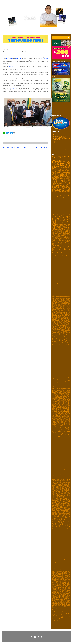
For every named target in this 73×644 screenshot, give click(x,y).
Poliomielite (66, 263)
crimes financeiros (58, 611)
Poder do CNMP (57, 522)
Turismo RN (58, 228)
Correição (58, 358)
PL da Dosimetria (60, 205)
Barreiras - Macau (66, 319)
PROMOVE (67, 503)
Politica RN (56, 165)
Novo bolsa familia (8, 137)
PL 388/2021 (67, 501)
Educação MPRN (67, 383)
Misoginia (69, 468)
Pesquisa (56, 206)
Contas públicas (67, 354)
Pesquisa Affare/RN (62, 515)
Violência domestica (57, 604)
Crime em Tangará (60, 362)
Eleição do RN (65, 386)
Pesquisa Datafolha (63, 225)
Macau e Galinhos (58, 458)
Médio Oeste (66, 474)
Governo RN (56, 176)
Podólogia (62, 522)
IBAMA (61, 201)
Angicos (69, 195)
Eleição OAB (61, 386)
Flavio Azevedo (68, 409)
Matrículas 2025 (59, 462)
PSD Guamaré (64, 504)
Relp (63, 555)
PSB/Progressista (58, 504)
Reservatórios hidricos (56, 556)
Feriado (69, 401)
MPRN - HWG (61, 450)
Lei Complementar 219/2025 (61, 440)
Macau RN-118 (56, 457)
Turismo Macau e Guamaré (56, 591)
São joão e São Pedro (61, 580)
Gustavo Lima (62, 423)
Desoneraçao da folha (55, 374)
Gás (66, 423)
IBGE (53, 172)
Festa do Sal (64, 405)
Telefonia (57, 584)
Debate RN (60, 243)
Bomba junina (66, 322)
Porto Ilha (69, 528)
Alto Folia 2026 (59, 299)
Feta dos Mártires (64, 406)
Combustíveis (61, 240)
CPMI (53, 327)
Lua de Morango (58, 445)
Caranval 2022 (58, 332)
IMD (56, 252)
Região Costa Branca (66, 266)
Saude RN (56, 182)
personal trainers (55, 618)
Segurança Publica (61, 569)
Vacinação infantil (59, 597)
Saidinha (58, 565)
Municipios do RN (55, 473)
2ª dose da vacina (61, 285)
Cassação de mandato (63, 339)
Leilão (60, 254)
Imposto (58, 427)
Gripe (63, 421)
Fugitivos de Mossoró (55, 413)
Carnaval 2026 (54, 333)
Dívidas (60, 379)
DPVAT (65, 367)
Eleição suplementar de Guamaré (64, 179)
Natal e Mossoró (58, 475)
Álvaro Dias (62, 622)
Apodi (67, 177)
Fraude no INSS (63, 248)
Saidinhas (61, 565)
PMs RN (53, 261)
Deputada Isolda (59, 371)
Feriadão (59, 402)
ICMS (66, 166)
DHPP (56, 367)
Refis (63, 552)
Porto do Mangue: (62, 529)
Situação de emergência (64, 182)
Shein (57, 573)
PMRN (64, 501)
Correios (57, 198)
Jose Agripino (58, 434)
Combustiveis (68, 178)
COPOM (69, 324)
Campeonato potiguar (67, 329)
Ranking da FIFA (55, 549)
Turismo (54, 228)
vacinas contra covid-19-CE (62, 621)
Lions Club (62, 444)
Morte (53, 191)
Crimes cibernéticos (63, 363)
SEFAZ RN (68, 563)
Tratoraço (54, 590)
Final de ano (65, 407)
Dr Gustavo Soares (55, 245)
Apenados (69, 301)
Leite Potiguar (63, 254)
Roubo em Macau (55, 561)
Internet (69, 429)
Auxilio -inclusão (55, 310)
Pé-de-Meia (67, 264)
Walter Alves (63, 277)
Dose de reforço (64, 378)
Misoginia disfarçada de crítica (57, 469)
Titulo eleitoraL (55, 274)
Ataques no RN (55, 306)
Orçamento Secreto (67, 494)
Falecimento (68, 396)
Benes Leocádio (55, 320)
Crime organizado (64, 216)
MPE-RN (53, 450)
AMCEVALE (58, 186)
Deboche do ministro (64, 368)
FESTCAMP (54, 395)
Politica (58, 174)
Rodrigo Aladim (65, 268)
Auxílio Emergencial (66, 233)
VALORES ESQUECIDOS (62, 274)
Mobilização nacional (65, 469)
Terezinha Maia (54, 585)
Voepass (56, 605)
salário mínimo (64, 279)
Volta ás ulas (59, 605)
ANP (56, 232)
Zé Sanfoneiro (65, 608)
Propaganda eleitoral (59, 540)
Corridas (59, 359)
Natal (55, 160)
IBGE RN (54, 185)
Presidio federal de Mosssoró (66, 534)
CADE (59, 235)
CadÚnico (63, 237)
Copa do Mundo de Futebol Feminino (64, 356)
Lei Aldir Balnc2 (68, 439)
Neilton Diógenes (63, 476)
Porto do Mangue (65, 206)
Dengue (60, 166)
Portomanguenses (55, 530)
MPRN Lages (54, 452)
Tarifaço (64, 208)
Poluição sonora (55, 526)
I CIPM (57, 425)
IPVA (56, 222)
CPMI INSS (56, 327)
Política (53, 192)
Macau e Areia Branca (63, 457)
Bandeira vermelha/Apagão (57, 317)
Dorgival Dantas (57, 378)
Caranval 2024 (63, 332)
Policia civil (61, 177)
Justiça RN (57, 253)
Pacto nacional (60, 261)
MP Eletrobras (61, 449)
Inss (60, 162)
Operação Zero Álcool (62, 492)
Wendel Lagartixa (66, 185)
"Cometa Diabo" (58, 280)
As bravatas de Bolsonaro (66, 303)
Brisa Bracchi (56, 197)
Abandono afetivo (61, 291)
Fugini (69, 412)
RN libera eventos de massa (63, 546)
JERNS (53, 433)
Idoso (56, 427)
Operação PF (57, 490)
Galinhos (61, 162)
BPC (62, 313)
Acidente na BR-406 (61, 293)
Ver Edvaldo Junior (55, 600)
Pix (68, 166)
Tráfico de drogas (67, 590)
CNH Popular (56, 324)
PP (57, 503)
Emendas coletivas (67, 388)
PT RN (56, 261)
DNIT (58, 367)
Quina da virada (66, 543)
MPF (59, 174)
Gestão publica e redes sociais (62, 418)
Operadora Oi (65, 482)
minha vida (54, 279)
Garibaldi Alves (57, 249)
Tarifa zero (66, 582)
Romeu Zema (64, 560)
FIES (53, 180)
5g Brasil (65, 195)
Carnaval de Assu (56, 334)
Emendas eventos (55, 389)
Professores (68, 536)
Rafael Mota (58, 265)
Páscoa (65, 542)
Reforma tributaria (60, 553)
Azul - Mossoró (68, 312)
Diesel (69, 244)
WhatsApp (69, 606)
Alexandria (57, 298)
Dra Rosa (54, 379)
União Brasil (65, 194)
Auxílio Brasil (18, 59)
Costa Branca (55, 188)
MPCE (69, 449)
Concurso (54, 198)
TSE (53, 165)
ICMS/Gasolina (66, 425)
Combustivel (65, 187)
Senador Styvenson (57, 272)
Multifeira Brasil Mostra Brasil (57, 258)
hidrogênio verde (62, 614)
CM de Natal (63, 212)
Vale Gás (60, 598)
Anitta (53, 301)
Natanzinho (68, 475)
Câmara (18, 60)
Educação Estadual (67, 382)
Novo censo (68, 478)
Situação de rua (60, 576)
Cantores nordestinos (61, 331)
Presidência (54, 535)
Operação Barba (55, 485)
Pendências (64, 157)
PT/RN (68, 505)
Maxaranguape (68, 462)
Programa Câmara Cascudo (65, 537)
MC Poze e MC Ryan (65, 447)
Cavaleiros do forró (57, 340)
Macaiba (69, 203)
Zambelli (59, 607)
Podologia (60, 206)
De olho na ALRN (58, 368)
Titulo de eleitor (60, 194)
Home (5, 30)
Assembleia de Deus (61, 305)
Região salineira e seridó (66, 554)
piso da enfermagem (58, 195)
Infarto (66, 428)
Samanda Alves (57, 270)
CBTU (61, 323)
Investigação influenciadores (59, 431)
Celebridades (57, 341)
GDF (53, 415)
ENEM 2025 (60, 245)
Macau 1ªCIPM (64, 455)
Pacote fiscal (58, 506)
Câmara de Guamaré (58, 217)
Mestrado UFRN (63, 464)
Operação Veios (67, 491)
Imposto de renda (67, 180)
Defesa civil (56, 370)
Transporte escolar (67, 588)
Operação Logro (55, 489)
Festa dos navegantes (57, 406)
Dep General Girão (67, 370)
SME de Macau (66, 564)
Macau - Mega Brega (56, 454)
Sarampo (64, 228)
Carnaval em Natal (60, 335)
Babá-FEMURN (63, 314)
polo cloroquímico (59, 279)
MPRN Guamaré (67, 451)
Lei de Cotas (58, 441)
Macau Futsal (58, 456)
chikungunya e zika (61, 278)
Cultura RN (59, 242)
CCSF (63, 323)
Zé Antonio (60, 608)
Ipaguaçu (65, 431)
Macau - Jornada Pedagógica (65, 453)
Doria (61, 378)
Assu (53, 173)
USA (65, 593)
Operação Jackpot (61, 488)
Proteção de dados (55, 541)
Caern (57, 162)
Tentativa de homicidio (66, 584)
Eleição (69, 188)
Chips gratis (57, 343)
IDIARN (53, 190)
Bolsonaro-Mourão (61, 322)
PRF (64, 205)
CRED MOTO (60, 327)
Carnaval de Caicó (62, 238)
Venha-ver (60, 276)
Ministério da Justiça (56, 468)
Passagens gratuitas (61, 510)
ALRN (63, 159)
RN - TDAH (63, 544)
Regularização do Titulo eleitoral (57, 267)
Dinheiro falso (68, 375)
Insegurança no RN (62, 176)
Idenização (65, 426)
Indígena (64, 428)
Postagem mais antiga (41, 147)
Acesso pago (59, 292)
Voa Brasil (55, 209)
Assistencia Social (67, 305)
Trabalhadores (54, 588)
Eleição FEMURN (67, 385)
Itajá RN (63, 252)
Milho (62, 465)
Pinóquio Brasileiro (58, 519)
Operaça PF (68, 259)
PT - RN (62, 505)
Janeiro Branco (68, 433)
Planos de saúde (63, 521)
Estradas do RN (56, 393)
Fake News (57, 396)
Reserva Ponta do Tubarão (57, 268)
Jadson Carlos (62, 433)
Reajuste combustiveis (59, 550)
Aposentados (58, 302)
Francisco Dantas (63, 411)
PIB (65, 499)
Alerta (69, 297)
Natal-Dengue (64, 475)
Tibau (65, 273)
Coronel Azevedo (67, 357)
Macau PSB (62, 456)
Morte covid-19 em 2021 (63, 470)
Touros (66, 208)
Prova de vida (55, 207)
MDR (62, 203)
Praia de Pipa (54, 531)
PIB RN (67, 499)
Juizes (56, 435)
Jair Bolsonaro (44, 59)
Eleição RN (68, 171)
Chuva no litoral (65, 343)
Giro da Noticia (57, 419)
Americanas (62, 232)
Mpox (64, 204)
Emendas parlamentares (62, 219)
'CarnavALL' (68, 280)
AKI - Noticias (60, 289)
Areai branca (66, 232)
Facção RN (54, 396)
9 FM (57, 288)
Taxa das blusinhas (61, 273)
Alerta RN (54, 298)
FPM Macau (58, 171)
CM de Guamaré (56, 164)
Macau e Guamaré (59, 185)
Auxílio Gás (65, 311)
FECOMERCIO (68, 394)
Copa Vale (57, 356)
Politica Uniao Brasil (63, 524)
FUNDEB (56, 180)
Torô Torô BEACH (67, 586)
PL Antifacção (66, 223)
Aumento (54, 196)
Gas (64, 415)
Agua (53, 297)
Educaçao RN (58, 170)
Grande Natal (57, 221)
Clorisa (56, 348)
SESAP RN (59, 172)
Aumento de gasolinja (67, 308)
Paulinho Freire (57, 224)
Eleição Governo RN (55, 386)
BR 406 (69, 313)
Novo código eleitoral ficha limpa (63, 479)
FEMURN (54, 171)
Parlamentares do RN (59, 509)
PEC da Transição (66, 497)
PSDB (62, 174)
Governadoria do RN (56, 250)
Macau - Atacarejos (57, 453)
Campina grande (55, 330)
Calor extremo (57, 329)
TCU (59, 581)
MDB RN (57, 255)
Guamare (56, 251)
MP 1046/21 (67, 448)
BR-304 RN (54, 234)
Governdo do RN (62, 250)
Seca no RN (65, 270)
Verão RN (56, 602)
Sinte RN (59, 575)
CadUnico (57, 328)
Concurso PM (54, 351)
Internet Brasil (59, 222)
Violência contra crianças (61, 603)
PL (56, 501)
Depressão (54, 371)
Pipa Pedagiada (65, 519)
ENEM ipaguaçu (68, 380)
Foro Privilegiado (67, 409)
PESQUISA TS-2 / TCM (66, 498)
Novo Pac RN (59, 478)
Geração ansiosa (61, 417)
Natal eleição (63, 258)
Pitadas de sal (67, 262)
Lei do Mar (61, 441)
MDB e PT (59, 203)
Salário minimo (59, 566)
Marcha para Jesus (62, 461)
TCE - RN (54, 581)
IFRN (61, 164)
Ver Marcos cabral (61, 600)
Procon (56, 536)
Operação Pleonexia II (63, 490)
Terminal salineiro (60, 585)
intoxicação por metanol (58, 615)
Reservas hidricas (67, 555)
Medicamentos (58, 223)
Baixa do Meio (68, 314)
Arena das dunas (56, 303)
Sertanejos (54, 573)
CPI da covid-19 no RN (63, 326)
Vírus (53, 606)
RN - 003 (59, 544)
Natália (53, 476)
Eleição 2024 (54, 189)
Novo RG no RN (64, 478)
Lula (62, 168)
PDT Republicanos (63, 496)
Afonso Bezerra (60, 160)
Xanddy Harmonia (55, 607)
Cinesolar (62, 347)
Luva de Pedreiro (65, 446)
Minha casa (65, 257)
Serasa (62, 272)
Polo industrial (68, 525)
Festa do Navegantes (58, 405)
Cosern (69, 187)
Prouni (69, 206)
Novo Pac (54, 259)
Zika (66, 277)
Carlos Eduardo (64, 175)
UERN (55, 175)
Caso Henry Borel (63, 338)
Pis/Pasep (58, 177)
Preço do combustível (60, 535)
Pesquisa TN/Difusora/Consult (61, 517)
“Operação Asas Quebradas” (62, 624)
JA (66, 432)
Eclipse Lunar (54, 381)
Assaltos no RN (58, 304)
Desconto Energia (55, 372)
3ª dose (65, 285)
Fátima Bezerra (67, 173)
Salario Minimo (67, 192)
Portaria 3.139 (65, 528)
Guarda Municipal (61, 251)
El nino (56, 385)
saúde (60, 165)
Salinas (53, 270)
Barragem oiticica (57, 319)
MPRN (60, 158)
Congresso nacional (55, 353)
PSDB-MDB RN (58, 505)
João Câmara (68, 222)
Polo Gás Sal (63, 525)
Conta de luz (64, 215)
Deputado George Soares (66, 371)
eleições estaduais (67, 278)
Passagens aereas (67, 509)
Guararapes (58, 423)
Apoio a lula (54, 302)
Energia (62, 173)
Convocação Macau (62, 355)
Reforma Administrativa (56, 266)
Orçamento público (55, 495)
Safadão (69, 269)
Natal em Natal (67, 204)
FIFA (57, 395)
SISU (58, 208)
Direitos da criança (67, 376)
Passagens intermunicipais (56, 511)
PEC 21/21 (61, 497)
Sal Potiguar (65, 565)
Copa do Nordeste (55, 357)
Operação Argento (67, 484)
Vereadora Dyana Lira (56, 601)
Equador (58, 392)
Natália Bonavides (57, 476)
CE (60, 197)
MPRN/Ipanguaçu (66, 452)
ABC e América (56, 289)
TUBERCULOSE (58, 582)
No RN (57, 477)
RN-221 (53, 547)
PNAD (67, 501)
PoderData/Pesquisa (55, 263)
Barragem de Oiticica (60, 317)
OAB (61, 223)
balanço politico (59, 609)
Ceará (64, 178)
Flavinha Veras (62, 409)
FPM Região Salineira (63, 395)
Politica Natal (57, 524)
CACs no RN (57, 323)
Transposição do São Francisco (57, 589)
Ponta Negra (54, 527)
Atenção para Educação (61, 306)
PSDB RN (65, 174)
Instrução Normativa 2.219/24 (63, 429)
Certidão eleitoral (59, 342)
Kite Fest (57, 436)
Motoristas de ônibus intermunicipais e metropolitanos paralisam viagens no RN (61, 142)
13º (63, 195)
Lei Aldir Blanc (54, 440)
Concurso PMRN (64, 351)
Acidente (58, 232)
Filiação (57, 407)
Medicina (61, 463)
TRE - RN (62, 581)
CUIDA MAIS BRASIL (66, 327)
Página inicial (26, 147)
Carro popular (65, 336)
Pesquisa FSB (57, 516)
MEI (58, 448)
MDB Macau (55, 448)
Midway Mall (59, 465)
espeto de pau (58, 613)
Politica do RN (57, 162)
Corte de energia (64, 241)
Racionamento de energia (56, 548)
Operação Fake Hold (59, 487)
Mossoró (68, 160)
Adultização (63, 295)
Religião (63, 267)
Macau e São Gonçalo (66, 256)
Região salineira (63, 169)
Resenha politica (68, 267)
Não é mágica (67, 481)
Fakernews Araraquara (63, 396)
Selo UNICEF (68, 570)
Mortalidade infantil (55, 470)
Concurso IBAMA (55, 350)
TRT (55, 582)
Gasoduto (54, 416)
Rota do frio (68, 560)
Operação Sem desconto (56, 260)
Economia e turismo (60, 381)
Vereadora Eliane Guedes (63, 601)
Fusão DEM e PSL (62, 413)
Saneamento (61, 270)
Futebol (53, 249)
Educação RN (67, 165)
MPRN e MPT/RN (60, 452)
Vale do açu (64, 598)
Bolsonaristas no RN (67, 320)
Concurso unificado (67, 240)
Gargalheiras (60, 415)
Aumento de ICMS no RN (62, 307)
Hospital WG (68, 424)
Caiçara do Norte (64, 213)
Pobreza (53, 522)
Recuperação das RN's (56, 551)
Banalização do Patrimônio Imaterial (58, 315)
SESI (56, 564)
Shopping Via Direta (61, 573)
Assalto (53, 304)
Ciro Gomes (56, 240)
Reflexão (66, 552)
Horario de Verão (63, 424)
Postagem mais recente (11, 147)
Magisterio (54, 257)
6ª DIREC (65, 286)
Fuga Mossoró (68, 248)
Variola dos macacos (64, 228)
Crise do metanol (55, 242)
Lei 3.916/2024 (63, 439)
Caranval (54, 332)
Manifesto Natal (60, 460)
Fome (58, 409)
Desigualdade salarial (67, 373)
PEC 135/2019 (57, 497)
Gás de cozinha (61, 180)
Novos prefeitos (55, 481)
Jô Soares (67, 435)
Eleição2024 (63, 387)
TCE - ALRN (68, 580)
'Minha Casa (54, 281)
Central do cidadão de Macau (59, 239)
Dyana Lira (57, 199)
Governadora (54, 420)
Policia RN (60, 523)
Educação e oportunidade (56, 384)
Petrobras (63, 170)
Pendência (59, 513)
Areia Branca (65, 158)
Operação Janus (67, 488)
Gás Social (68, 423)
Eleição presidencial (58, 387)
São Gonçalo (56, 578)
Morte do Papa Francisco (60, 471)
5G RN (68, 231)
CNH (59, 187)
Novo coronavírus (55, 479)
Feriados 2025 (55, 402)
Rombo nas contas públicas (57, 560)
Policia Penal (56, 523)
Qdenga (58, 543)
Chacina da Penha (64, 342)
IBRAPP (53, 252)
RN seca (69, 546)
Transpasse (60, 588)
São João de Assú (66, 579)
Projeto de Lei (59, 539)
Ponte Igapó (63, 527)
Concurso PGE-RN (67, 350)
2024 (62, 282)
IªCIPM (64, 432)
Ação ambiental (58, 313)
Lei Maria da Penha (65, 202)
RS (64, 226)
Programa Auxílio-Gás (56, 537)
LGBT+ (60, 436)
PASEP (67, 495)
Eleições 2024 (56, 246)
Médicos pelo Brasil (61, 474)
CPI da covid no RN (58, 236)
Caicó (55, 173)
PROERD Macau (62, 503)
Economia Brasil (55, 219)
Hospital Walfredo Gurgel (66, 221)
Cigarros (56, 347)
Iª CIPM (66, 252)
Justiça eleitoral (61, 253)
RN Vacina (57, 546)
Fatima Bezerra (59, 200)
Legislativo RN (68, 437)
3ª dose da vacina (64, 231)
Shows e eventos (61, 574)
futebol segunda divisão (66, 613)
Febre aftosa (64, 200)
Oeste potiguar (60, 482)
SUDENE (54, 228)
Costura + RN (57, 360)
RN (60, 159)
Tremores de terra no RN (60, 590)
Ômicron (58, 175)
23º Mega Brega (58, 284)
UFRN (69, 172)
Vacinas (60, 596)
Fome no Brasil (58, 220)
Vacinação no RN (64, 597)
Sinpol (56, 575)
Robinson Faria (68, 559)
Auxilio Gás (59, 211)
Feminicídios (66, 247)
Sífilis (65, 580)
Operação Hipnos (55, 488)
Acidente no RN (55, 294)
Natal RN (56, 191)
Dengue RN (64, 243)
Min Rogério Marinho (59, 257)
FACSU (61, 394)
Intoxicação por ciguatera (56, 430)
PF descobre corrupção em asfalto (58, 499)
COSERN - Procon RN (56, 325)
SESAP (61, 269)
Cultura (67, 365)
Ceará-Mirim (54, 184)
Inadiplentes (54, 428)
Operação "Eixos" (61, 484)
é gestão (61, 623)
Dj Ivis (65, 377)
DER (67, 242)
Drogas (57, 379)
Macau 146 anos (59, 455)
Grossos (53, 251)
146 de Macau (59, 282)
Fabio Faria (68, 395)
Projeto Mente (54, 539)
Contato (22, 30)
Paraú (69, 508)
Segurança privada (67, 569)
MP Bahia (57, 449)
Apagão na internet (64, 301)
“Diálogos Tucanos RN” (66, 623)
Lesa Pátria (54, 444)
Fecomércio (59, 399)
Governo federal (57, 201)
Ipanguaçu (54, 181)
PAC (61, 260)
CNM (60, 175)
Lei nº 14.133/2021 (66, 441)
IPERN (62, 426)
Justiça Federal (62, 435)
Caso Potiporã (57, 339)
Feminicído (63, 401)
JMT (56, 433)
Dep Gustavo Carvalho (58, 244)
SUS (65, 177)
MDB (54, 223)
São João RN (56, 579)
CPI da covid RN (57, 326)
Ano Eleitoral (56, 301)
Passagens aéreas (55, 510)
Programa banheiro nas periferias (65, 538)
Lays (65, 437)
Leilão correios (62, 443)
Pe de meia (64, 261)
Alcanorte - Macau (59, 297)
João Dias (54, 435)
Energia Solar (60, 246)
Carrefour (62, 336)
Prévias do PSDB (61, 542)
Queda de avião (61, 543)
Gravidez (64, 420)
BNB (69, 233)
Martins (66, 461)
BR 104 (64, 313)
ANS (69, 290)
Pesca (58, 515)
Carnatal (69, 213)
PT (56, 172)
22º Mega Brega (58, 283)
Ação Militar (54, 313)
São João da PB (61, 579)
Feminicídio (62, 247)
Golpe (66, 419)
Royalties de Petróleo (58, 562)
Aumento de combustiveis (58, 233)
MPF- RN (57, 450)
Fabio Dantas (58, 247)
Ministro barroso (67, 467)
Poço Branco (56, 264)
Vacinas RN (59, 275)
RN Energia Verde (55, 544)
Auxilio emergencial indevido (63, 310)
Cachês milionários (58, 237)
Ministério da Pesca (63, 468)
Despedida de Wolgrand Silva (63, 374)
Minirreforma (56, 467)
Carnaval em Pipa (67, 335)
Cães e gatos (58, 366)
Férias (63, 414)
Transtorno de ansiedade (66, 589)
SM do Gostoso (61, 564)
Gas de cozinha (67, 415)
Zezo (69, 607)
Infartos (69, 428)
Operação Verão (55, 492)
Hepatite (59, 424)
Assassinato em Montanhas (66, 304)
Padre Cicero (63, 506)
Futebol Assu (54, 414)
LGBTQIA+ (63, 436)
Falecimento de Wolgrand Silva (57, 397)
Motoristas (65, 472)
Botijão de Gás (58, 212)
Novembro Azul (68, 258)
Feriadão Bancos (64, 402)
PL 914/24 (57, 501)
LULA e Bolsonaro (67, 436)
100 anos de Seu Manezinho (62, 281)
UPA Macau (63, 593)
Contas (63, 354)
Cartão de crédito (65, 337)
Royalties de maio (64, 562)
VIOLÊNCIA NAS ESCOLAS (59, 595)
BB (67, 211)
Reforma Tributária (59, 192)
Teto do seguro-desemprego (59, 586)
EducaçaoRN (61, 382)
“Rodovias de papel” (67, 625)
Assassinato (66, 186)
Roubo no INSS (61, 561)
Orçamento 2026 (61, 494)
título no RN (56, 621)
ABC (67, 288)
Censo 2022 (61, 341)
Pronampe (54, 540)
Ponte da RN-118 (67, 527)
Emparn (58, 184)
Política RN (57, 226)
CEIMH (65, 323)
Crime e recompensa (58, 361)
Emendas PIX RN (61, 388)
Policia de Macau (65, 523)
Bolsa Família (9, 59)
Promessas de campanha (66, 539)
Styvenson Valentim (59, 577)
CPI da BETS (63, 325)
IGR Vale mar (57, 426)
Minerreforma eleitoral (57, 466)
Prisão (61, 174)
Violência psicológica (64, 604)
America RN (58, 300)
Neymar (69, 476)
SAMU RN (65, 563)
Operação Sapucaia (61, 491)
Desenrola (63, 244)
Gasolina (63, 184)
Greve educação (68, 250)
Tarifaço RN (57, 583)
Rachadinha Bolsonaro (66, 547)
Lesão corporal (58, 444)
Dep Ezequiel (55, 179)
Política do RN (68, 181)
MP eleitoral (66, 255)
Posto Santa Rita (67, 530)
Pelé (53, 262)
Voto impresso (68, 605)
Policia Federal (66, 522)
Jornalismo (54, 434)
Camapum (61, 329)
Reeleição (69, 265)
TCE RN (57, 581)
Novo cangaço (55, 205)
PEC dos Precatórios (59, 498)
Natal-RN (68, 164)
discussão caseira (58, 612)
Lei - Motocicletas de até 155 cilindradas (63, 438)
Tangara (63, 582)
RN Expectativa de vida (65, 545)
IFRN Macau (55, 168)
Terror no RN (65, 585)
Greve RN (59, 168)
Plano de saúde (62, 520)
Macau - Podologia (67, 454)
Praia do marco (60, 531)
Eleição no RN (67, 199)
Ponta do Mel (58, 527)
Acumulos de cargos (67, 294)
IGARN (64, 201)
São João (61, 208)
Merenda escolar (60, 204)
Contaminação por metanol (57, 354)
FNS (58, 395)
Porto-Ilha (69, 529)
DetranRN (59, 173)
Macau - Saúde (54, 455)
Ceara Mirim (62, 340)
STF (65, 162)
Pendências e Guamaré (66, 513)
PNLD (55, 503)
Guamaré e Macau (60, 422)
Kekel (69, 435)
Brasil (63, 166)
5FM (62, 286)
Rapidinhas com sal (65, 549)
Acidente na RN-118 (67, 293)
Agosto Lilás (60, 296)
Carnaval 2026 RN (60, 333)
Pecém (69, 512)
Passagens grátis (67, 510)
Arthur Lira (23, 60)
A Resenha (64, 288)
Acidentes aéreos (60, 294)
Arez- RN (60, 303)
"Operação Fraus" (63, 280)
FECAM (64, 394)
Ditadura (53, 377)
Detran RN (54, 170)
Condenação (68, 352)
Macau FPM (54, 456)
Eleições (66, 387)
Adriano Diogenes (58, 295)
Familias (61, 398)
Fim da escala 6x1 (57, 248)
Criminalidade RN (57, 364)
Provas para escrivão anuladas (65, 541)
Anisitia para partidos (64, 300)
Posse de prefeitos (61, 530)
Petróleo (62, 262)
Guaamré (66, 421)
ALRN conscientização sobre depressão (62, 290)
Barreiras (62, 319)
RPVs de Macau (58, 547)
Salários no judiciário (59, 567)
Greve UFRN (62, 189)
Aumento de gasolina (60, 308)
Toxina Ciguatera (67, 587)
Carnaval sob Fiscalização (56, 336)
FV (56, 247)
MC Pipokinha (59, 447)
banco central (64, 609)
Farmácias (55, 399)
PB (63, 223)
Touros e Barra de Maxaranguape (58, 587)
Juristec (59, 435)
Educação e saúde (64, 384)
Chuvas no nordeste (55, 345)
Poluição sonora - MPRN (62, 526)
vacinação (60, 229)
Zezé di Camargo (55, 608)
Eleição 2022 (59, 167)
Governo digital (59, 420)
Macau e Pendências (65, 458)
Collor (59, 348)
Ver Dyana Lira (64, 276)
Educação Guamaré (55, 383)
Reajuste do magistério (66, 550)
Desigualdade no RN (60, 373)
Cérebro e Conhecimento (64, 366)
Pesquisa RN (61, 191)
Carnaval (61, 178)
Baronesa (64, 317)
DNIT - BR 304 (61, 367)
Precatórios (61, 226)
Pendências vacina (55, 514)
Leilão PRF (58, 443)
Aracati (66, 302)
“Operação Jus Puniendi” (60, 625)
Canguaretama (64, 197)
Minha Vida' (63, 466)
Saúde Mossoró (63, 568)
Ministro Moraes (61, 467)
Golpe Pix (69, 419)
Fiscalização (54, 409)
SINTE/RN (64, 269)
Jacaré (58, 433)
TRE (64, 172)
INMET (67, 201)
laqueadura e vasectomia (60, 616)
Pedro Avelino (62, 224)
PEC (67, 496)
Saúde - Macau (58, 568)
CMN (53, 324)
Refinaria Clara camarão (57, 227)
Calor (53, 238)
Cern (65, 239)
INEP (60, 426)
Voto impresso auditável (57, 277)
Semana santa (59, 271)
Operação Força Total (67, 487)
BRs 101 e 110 (57, 314)
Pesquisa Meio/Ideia (63, 516)
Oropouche (57, 494)
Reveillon (66, 558)
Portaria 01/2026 (60, 528)
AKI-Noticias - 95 (65, 289)
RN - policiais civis (67, 544)
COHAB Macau (65, 324)
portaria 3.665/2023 (61, 618)
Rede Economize (64, 265)
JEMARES (68, 432)
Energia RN (54, 391)
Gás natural (54, 424)
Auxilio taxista (58, 311)
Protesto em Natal (67, 540)
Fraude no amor (65, 412)
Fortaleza (54, 411)
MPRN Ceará (56, 451)
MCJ (60, 190)
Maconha (58, 459)
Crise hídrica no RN (64, 364)
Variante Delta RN (59, 599)
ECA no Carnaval (64, 379)
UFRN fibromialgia (57, 593)
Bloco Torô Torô (60, 234)
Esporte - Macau (65, 246)
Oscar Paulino (64, 495)
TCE (62, 172)
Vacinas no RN (64, 596)
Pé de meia (60, 207)
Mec (55, 172)
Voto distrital (63, 605)
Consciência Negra (62, 353)
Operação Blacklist (61, 485)
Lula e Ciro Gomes (64, 445)
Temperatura (60, 584)
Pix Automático (57, 520)
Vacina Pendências (67, 595)
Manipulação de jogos (66, 460)
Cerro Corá (54, 342)
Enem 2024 (54, 200)
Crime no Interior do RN (56, 363)
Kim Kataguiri (12, 88)
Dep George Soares (59, 218)
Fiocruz (69, 407)
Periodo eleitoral (55, 515)
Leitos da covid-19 (67, 443)
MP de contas (65, 449)
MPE (69, 255)
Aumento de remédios (56, 309)
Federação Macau (59, 400)
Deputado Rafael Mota (66, 198)
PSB (66, 205)
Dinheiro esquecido (62, 375)
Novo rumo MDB (68, 480)
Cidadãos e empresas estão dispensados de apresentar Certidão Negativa (61, 346)
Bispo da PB (57, 320)
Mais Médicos (63, 459)
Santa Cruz (64, 567)
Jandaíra (64, 222)
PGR (69, 260)
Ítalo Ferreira (66, 622)
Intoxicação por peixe (63, 430)
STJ (67, 269)
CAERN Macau (67, 170)
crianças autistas (59, 610)
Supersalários (64, 577)
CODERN (60, 324)
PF (61, 171)
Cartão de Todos (59, 337)
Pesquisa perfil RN (58, 518)
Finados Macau (61, 407)
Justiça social (66, 253)
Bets (57, 234)
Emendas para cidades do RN (64, 389)
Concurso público (63, 352)
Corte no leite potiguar (64, 359)
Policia (63, 181)
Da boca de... (56, 134)
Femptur (66, 401)
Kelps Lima (57, 190)
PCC (69, 495)
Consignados (68, 353)
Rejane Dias (12, 66)
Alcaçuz (65, 209)
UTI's (67, 593)
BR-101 (53, 314)
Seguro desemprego (55, 570)
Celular (66, 238)
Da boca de (65, 217)
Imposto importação (63, 427)
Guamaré (59, 157)
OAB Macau (64, 259)
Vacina (56, 275)
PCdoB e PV (54, 496)
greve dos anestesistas (56, 614)
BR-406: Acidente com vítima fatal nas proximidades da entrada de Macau (60, 145)
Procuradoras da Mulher (62, 536)
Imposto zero (68, 427)
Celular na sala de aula (57, 214)
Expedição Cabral (67, 393)
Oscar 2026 (60, 495)
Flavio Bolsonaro (55, 409)
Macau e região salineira (66, 190)
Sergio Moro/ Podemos (62, 572)
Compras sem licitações (56, 349)
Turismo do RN (63, 591)
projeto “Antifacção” (59, 619)
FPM (65, 160)
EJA (64, 380)
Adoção (53, 295)
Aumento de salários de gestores (65, 309)
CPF (60, 325)
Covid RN (60, 198)
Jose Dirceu (62, 434)
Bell (70, 319)
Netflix (67, 476)
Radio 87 (62, 548)
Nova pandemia (55, 478)
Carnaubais (68, 162)
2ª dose (56, 285)
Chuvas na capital (59, 344)
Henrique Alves (67, 184)
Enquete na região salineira (61, 391)
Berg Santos (65, 320)
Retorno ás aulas (61, 558)
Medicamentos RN (55, 463)
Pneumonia (68, 521)
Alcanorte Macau (65, 297)
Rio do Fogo (63, 559)
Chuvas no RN (55, 166)
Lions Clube (66, 444)
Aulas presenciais (55, 307)
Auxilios (62, 311)
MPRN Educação (62, 451)
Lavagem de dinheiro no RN (59, 437)
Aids (55, 297)
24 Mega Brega (58, 231)
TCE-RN (56, 273)
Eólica (59, 394)
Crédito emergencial (62, 365)
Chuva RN (61, 343)
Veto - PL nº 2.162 (61, 602)
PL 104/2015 (62, 501)
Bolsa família (56, 187)
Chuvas (69, 197)
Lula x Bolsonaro (58, 446)
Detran (53, 199)
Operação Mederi (61, 489)
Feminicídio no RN (59, 401)
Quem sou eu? (13, 30)
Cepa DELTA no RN (67, 341)
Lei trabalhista (60, 442)
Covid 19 (59, 188)
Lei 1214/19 (58, 439)
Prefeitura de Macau (61, 533)
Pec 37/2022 (58, 512)
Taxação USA (64, 583)
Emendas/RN (54, 390)
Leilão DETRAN (65, 442)
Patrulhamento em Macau (64, 511)
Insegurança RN (59, 252)
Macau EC (54, 256)
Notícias (61, 181)
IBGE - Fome (61, 425)
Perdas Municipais (67, 514)
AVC (57, 291)
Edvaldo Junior (62, 199)
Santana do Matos (59, 228)
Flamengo (58, 409)
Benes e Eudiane (60, 320)
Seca (66, 568)
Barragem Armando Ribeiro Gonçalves (62, 196)
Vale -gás (57, 598)
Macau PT (66, 456)
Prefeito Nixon (65, 532)
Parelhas (53, 509)
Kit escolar (54, 436)
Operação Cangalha (67, 485)
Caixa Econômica (67, 237)
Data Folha (56, 243)
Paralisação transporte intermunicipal (62, 508)
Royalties (56, 269)
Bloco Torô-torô (66, 234)
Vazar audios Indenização (66, 599)
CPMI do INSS (64, 236)
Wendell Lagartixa (63, 606)
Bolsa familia (61, 320)
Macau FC (69, 455)
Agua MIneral (61, 209)
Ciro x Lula (65, 347)
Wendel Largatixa (57, 606)
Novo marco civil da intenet (61, 480)
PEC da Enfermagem (65, 260)
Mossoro (69, 257)
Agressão (63, 296)
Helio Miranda (68, 189)
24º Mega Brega (64, 284)
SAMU (59, 269)
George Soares (62, 249)
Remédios (64, 227)
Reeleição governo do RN (58, 552)
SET (58, 564)
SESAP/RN (68, 227)
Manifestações (54, 460)
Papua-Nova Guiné (63, 507)
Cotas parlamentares (63, 360)
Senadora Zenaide (55, 572)
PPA (58, 503)
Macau (54, 156)
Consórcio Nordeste (58, 215)
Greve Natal (60, 421)
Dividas (56, 377)
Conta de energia (58, 241)
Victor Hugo (55, 603)
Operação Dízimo (64, 486)
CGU (68, 323)
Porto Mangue (55, 529)
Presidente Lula (58, 534)
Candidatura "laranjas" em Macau (63, 330)
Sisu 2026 (62, 575)
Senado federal (55, 571)
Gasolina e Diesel (63, 416)
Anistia (69, 300)
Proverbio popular (55, 542)
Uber (69, 593)
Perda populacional (61, 514)
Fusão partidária (68, 413)
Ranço (60, 549)
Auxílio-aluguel (59, 312)
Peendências (54, 513)
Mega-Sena (66, 463)
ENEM (63, 165)
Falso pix (64, 397)
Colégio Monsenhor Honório (65, 348)
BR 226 (66, 313)
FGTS (60, 184)
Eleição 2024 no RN (61, 385)
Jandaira (58, 181)
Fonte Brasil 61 (62, 409)
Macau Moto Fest (59, 256)
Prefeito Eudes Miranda (59, 532)
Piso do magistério (67, 191)
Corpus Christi (54, 358)
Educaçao (58, 169)
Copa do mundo (61, 357)
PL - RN (59, 501)
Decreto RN (61, 369)
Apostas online (63, 302)
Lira (55, 445)
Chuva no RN (64, 214)
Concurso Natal (61, 350)
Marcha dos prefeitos (55, 461)
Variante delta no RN (64, 275)
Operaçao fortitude (63, 483)
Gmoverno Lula (62, 419)
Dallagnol (54, 368)
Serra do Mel (62, 193)
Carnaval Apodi (65, 333)
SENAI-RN (54, 564)
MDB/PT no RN (61, 255)
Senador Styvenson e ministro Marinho (64, 571)
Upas (61, 593)
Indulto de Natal (59, 428)
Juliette (57, 202)
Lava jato (54, 437)
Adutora (66, 295)
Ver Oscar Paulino (67, 600)
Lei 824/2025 (54, 438)
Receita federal (67, 226)
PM (60, 501)
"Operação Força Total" (65, 230)
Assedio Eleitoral (55, 305)
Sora (65, 576)
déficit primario (64, 612)
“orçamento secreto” (55, 626)
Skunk (63, 576)
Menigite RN (58, 464)
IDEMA (53, 222)
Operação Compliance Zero (57, 486)
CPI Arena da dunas (63, 235)
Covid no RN (68, 241)
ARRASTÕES (54, 291)
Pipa (62, 519)
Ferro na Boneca (58, 403)
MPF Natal (65, 203)
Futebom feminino (59, 414)
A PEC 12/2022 (60, 288)
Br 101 (56, 235)
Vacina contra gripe (55, 596)
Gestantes (66, 417)
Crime (69, 167)
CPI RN (62, 187)
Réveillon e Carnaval (59, 563)
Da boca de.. (68, 367)
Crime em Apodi (64, 361)
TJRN (56, 194)
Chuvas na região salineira (66, 344)
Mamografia (68, 459)
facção (61, 613)
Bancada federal (67, 315)
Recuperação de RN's (64, 551)
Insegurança (57, 429)
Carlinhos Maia (68, 332)
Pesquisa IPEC (57, 262)
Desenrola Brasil (64, 188)
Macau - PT (62, 454)
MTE (53, 453)
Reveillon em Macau (58, 559)
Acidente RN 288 (64, 292)
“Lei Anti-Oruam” (55, 624)
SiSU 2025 (66, 574)
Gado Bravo (56, 415)
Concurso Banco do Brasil (65, 349)
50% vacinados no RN (58, 286)
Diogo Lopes (54, 376)
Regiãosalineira (54, 555)
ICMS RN (56, 174)
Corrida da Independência (64, 358)
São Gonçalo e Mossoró (62, 578)
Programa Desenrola (55, 538)
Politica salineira (57, 525)
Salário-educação (65, 566)
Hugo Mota (54, 425)
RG (70, 543)
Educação (54, 162)
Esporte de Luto (64, 392)
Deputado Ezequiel (67, 218)
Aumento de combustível (63, 210)
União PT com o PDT (56, 593)
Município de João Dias (62, 473)
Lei (53, 223)
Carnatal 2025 (56, 238)
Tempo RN (68, 228)
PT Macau (67, 176)
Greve (53, 174)
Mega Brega (54, 204)
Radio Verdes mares (67, 548)
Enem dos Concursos (66, 390)
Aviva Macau (63, 312)
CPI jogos (69, 326)
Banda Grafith (57, 178)
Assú (62, 162)
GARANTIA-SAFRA (67, 414)
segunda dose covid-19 (57, 620)
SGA (53, 182)
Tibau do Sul (68, 273)
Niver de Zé (54, 477)
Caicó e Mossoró (61, 328)
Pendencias (65, 168)
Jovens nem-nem (67, 434)
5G (58, 209)
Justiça (59, 202)
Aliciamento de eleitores (63, 298)
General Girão (56, 417)
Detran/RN (66, 244)
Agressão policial (67, 296)
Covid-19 (65, 162)
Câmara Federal (64, 242)
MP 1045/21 (63, 448)
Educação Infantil (61, 383)
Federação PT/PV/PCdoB (66, 400)
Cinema (59, 347)
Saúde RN (64, 174)
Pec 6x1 (62, 512)
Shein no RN (65, 272)
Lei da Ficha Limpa (55, 254)
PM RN (62, 501)
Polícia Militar (68, 526)
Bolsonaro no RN (55, 322)
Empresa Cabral (59, 390)
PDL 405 (58, 496)
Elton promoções (56, 388)
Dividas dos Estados (61, 377)
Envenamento (54, 392)
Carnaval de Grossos (63, 334)
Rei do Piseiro (60, 555)
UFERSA (66, 172)
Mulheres (69, 472)
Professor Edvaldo (62, 264)
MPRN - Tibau (65, 450)
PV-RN (55, 506)
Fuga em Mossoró (64, 220)
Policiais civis (61, 263)
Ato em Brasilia (68, 306)
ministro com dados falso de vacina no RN (63, 617)
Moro (69, 469)
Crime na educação (67, 362)
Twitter (67, 591)
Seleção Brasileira (62, 570)
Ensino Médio (68, 391)
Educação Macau (65, 245)
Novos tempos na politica (61, 481)
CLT (69, 323)
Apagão (60, 301)
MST (69, 452)
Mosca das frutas (60, 472)
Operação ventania (59, 493)
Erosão (60, 392)
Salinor (56, 566)
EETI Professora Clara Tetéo (59, 380)
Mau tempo (63, 462)
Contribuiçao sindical (55, 355)
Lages (69, 253)
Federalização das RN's (66, 399)
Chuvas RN (68, 169)
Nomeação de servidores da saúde (64, 477)
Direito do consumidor (60, 376)
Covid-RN (59, 216)
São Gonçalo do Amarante (65, 183)
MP (60, 448)
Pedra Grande (68, 261)
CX (61, 197)
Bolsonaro (64, 164)
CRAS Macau (58, 213)
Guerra (65, 251)
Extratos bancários (55, 394)
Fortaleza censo (58, 411)
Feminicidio (54, 401)
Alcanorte (62, 186)
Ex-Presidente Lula (62, 393)
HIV (61, 221)
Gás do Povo (68, 251)
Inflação (53, 429)
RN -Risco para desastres (56, 545)
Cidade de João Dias (63, 345)
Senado (63, 271)
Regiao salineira (57, 554)
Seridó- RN (68, 572)
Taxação (60, 583)
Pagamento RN (68, 506)
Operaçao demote (57, 483)
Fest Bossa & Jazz (64, 403)
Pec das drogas (65, 512)
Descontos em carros (61, 372)
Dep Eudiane (61, 370)
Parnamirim (64, 171)
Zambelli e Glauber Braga (64, 607)
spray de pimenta (64, 620)
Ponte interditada (55, 528)
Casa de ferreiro (57, 338)
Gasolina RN (58, 416)
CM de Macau (65, 167)
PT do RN (65, 505)
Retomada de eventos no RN (62, 557)
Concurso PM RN (59, 351)
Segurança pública (55, 193)
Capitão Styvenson (67, 331)
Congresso (54, 241)
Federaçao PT (54, 400)
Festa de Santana (58, 404)
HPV (57, 424)
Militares (65, 465)
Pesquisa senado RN (64, 518)
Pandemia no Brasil (56, 507)
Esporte (58, 189)
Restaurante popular (63, 556)
